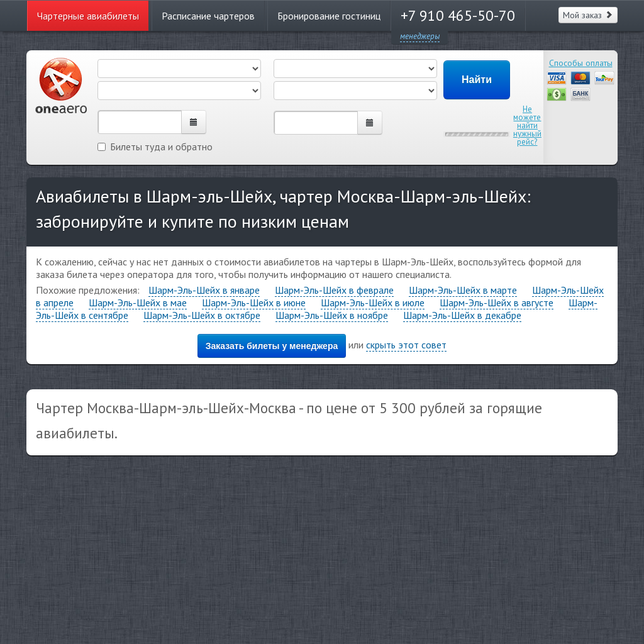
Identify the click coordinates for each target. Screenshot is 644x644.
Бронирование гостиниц (329, 16)
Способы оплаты (581, 63)
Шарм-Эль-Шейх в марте (463, 290)
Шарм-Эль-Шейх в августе (497, 303)
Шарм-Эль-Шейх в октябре (202, 315)
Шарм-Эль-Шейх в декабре (462, 315)
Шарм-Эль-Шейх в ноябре (332, 315)
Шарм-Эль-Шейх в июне (254, 303)
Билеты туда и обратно (155, 147)
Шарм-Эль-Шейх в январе (204, 290)
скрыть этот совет (406, 345)
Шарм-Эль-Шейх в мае (138, 303)
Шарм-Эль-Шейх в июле (373, 303)
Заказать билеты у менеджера (272, 346)
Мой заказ (588, 15)
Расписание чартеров (208, 16)
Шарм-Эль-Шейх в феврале (334, 290)
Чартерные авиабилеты (88, 16)
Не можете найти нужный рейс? (527, 125)
